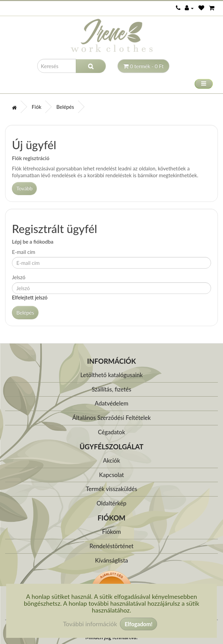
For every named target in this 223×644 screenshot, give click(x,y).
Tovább (24, 188)
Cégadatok (112, 432)
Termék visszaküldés (111, 489)
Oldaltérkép (111, 503)
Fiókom (111, 532)
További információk (90, 624)
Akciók (111, 460)
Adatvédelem (111, 403)
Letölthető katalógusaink (111, 375)
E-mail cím (24, 252)
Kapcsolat (111, 475)
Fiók (37, 107)
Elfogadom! (138, 624)
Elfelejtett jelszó (30, 297)
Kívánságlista (111, 560)
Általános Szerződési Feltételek (112, 418)
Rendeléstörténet (111, 546)
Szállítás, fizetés (112, 389)
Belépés (65, 107)
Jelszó (19, 277)
